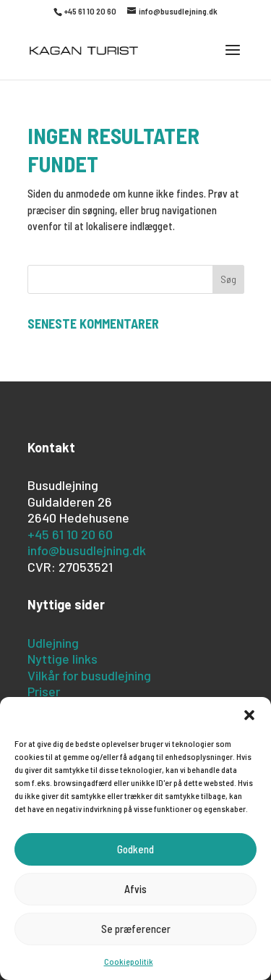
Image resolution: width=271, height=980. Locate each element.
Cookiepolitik (129, 961)
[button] (249, 715)
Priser (44, 691)
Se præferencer (136, 929)
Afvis (135, 889)
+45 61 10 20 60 (70, 534)
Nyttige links (63, 659)
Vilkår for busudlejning (89, 675)
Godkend (135, 849)
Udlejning (53, 643)
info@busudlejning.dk (87, 550)
